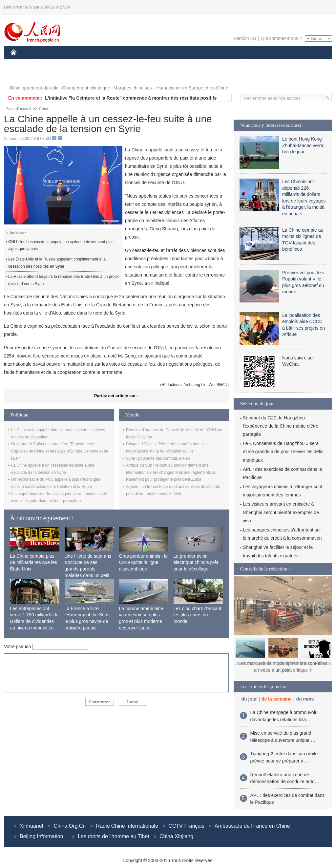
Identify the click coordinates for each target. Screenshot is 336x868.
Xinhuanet (31, 826)
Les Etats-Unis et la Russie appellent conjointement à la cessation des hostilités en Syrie (57, 263)
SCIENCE (137, 62)
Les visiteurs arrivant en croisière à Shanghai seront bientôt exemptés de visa (281, 512)
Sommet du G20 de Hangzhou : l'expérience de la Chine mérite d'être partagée (281, 426)
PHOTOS (24, 75)
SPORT (263, 62)
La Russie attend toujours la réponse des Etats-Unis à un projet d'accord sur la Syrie (63, 280)
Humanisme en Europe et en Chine (192, 88)
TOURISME (291, 62)
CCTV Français (186, 826)
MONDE (80, 62)
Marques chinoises (133, 88)
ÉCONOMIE (50, 62)
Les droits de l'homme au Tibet (113, 836)
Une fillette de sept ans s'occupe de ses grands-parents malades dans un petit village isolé (88, 569)
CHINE (22, 62)
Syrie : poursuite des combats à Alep (158, 458)
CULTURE (166, 62)
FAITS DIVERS (202, 62)
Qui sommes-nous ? (281, 38)
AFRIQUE (108, 62)
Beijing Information (42, 836)
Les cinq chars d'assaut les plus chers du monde (198, 615)
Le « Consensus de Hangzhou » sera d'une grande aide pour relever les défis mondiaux (283, 452)
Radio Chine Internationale (127, 826)
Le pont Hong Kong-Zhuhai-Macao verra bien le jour (303, 145)
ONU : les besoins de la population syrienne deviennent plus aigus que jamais (61, 245)
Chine (44, 109)
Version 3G (245, 38)
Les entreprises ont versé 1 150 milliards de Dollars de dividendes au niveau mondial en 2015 (34, 621)
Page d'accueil (18, 109)
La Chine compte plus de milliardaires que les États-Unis (34, 562)
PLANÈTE (237, 62)
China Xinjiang (176, 836)
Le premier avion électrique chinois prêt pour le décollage (196, 562)
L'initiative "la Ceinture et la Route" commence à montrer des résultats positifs (131, 98)
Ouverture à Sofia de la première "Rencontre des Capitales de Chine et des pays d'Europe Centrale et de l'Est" (60, 451)
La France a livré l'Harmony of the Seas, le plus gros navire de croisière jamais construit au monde (88, 621)
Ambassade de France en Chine (252, 826)
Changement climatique (86, 88)
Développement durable (34, 88)
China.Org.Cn (70, 826)
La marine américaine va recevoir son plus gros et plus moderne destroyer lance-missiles (141, 621)
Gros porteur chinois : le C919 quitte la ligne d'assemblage (144, 562)
